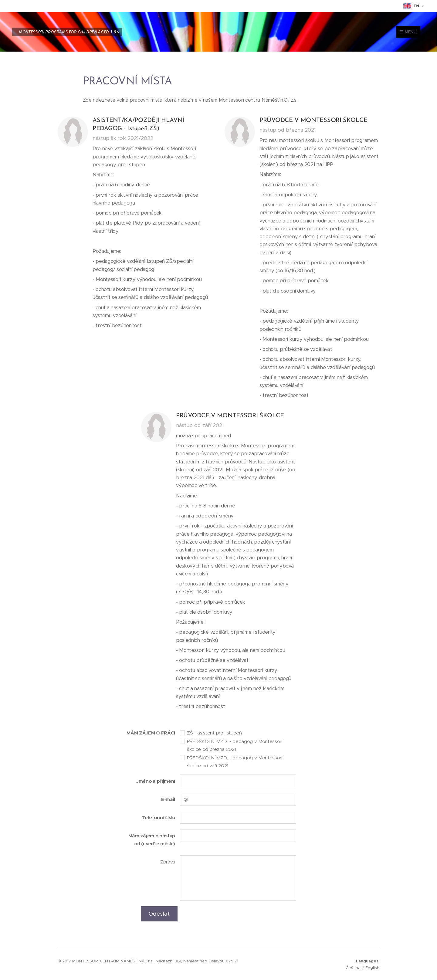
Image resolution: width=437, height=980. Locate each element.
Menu (408, 32)
